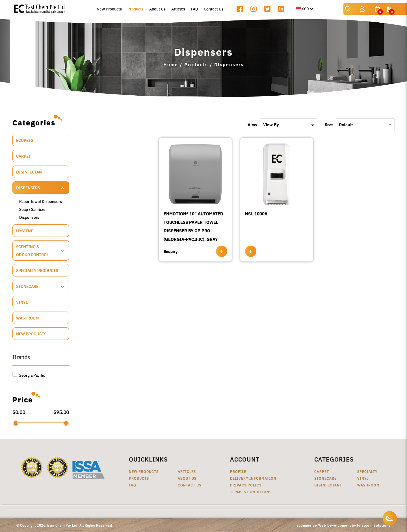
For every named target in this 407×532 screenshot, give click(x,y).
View (252, 124)
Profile (238, 471)
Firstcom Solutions (374, 525)
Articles (187, 471)
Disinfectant (30, 172)
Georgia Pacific (29, 375)
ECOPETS (25, 140)
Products (196, 64)
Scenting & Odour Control (32, 250)
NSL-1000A (256, 214)
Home (171, 64)
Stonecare (27, 286)
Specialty (367, 471)
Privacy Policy (246, 485)
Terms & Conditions (251, 492)
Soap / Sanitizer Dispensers (33, 213)
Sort (329, 124)
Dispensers (229, 64)
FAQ (133, 485)
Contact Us (190, 485)
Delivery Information (253, 478)
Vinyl (22, 302)
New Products (31, 334)
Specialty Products (37, 270)
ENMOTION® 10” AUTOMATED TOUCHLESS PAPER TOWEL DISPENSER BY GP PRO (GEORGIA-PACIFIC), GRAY (193, 226)
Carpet (23, 156)
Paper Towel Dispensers (41, 201)
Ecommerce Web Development (324, 525)
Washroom (27, 318)
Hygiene (25, 231)
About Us (187, 478)
